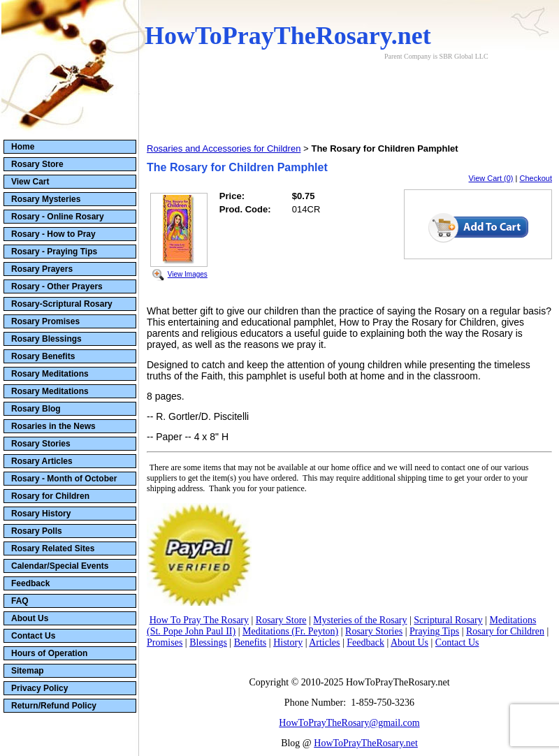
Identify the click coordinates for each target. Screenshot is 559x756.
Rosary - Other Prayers (57, 286)
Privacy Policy (39, 688)
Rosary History (41, 514)
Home (23, 147)
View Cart (30, 182)
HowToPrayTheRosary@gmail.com (349, 723)
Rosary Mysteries (46, 199)
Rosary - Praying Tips (54, 252)
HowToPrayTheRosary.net (366, 743)
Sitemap (28, 671)
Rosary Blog (36, 409)
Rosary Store (37, 164)
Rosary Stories (41, 444)
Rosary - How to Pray (53, 234)
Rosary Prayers (42, 269)
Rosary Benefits (43, 356)
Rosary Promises (45, 321)
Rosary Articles (42, 461)
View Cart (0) (491, 178)
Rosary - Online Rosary (58, 217)
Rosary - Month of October (64, 479)
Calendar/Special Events (60, 566)
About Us (30, 618)
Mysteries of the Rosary (360, 620)
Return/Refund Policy (54, 706)
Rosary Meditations (50, 374)
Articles (324, 642)
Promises (165, 642)
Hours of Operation (49, 653)
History (288, 642)
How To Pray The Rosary (199, 620)
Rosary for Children (50, 496)
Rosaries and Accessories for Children (224, 148)
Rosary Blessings (46, 339)
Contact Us (33, 636)
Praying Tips (434, 631)
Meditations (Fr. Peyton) (290, 631)
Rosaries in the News (53, 426)
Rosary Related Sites (53, 548)
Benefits (251, 642)
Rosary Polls (37, 531)
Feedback (30, 583)
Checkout (536, 178)
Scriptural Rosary (448, 620)
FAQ (20, 601)
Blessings (208, 642)
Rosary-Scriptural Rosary (62, 304)
